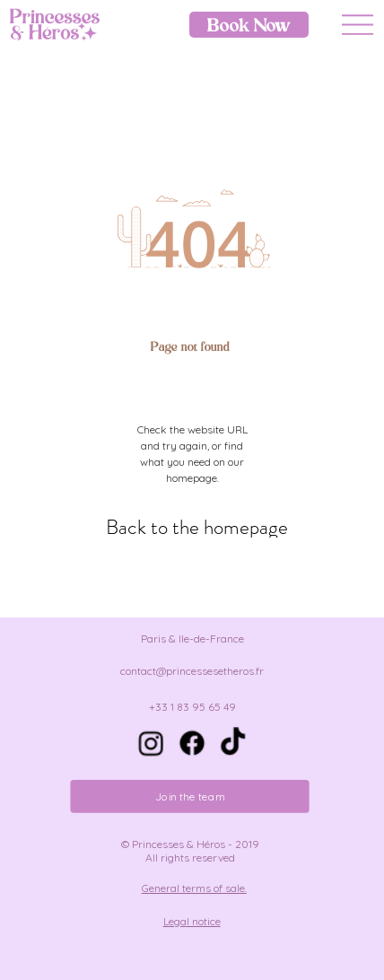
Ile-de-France (211, 639)
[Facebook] (192, 743)
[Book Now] (249, 25)
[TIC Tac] (233, 743)
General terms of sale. (194, 888)
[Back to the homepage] (197, 527)
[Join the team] (190, 796)
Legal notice (192, 921)
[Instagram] (151, 743)
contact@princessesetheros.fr (192, 671)
